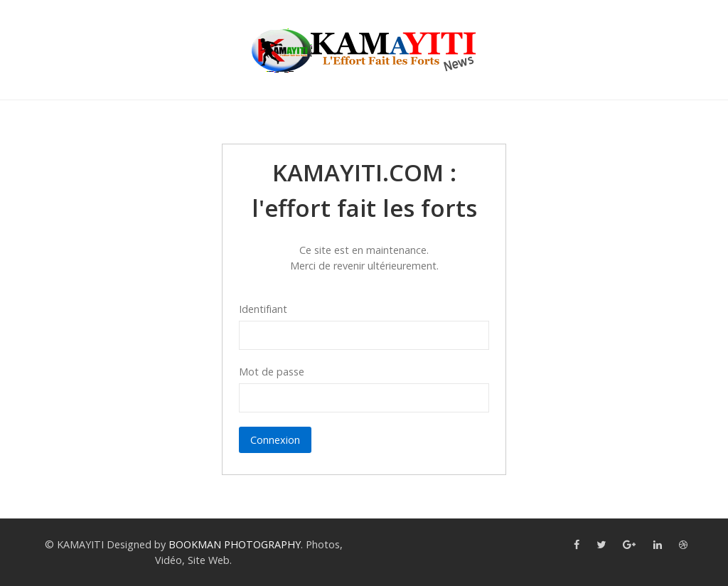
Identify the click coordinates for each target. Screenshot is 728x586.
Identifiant (263, 309)
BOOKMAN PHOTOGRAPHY (235, 544)
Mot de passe (272, 372)
